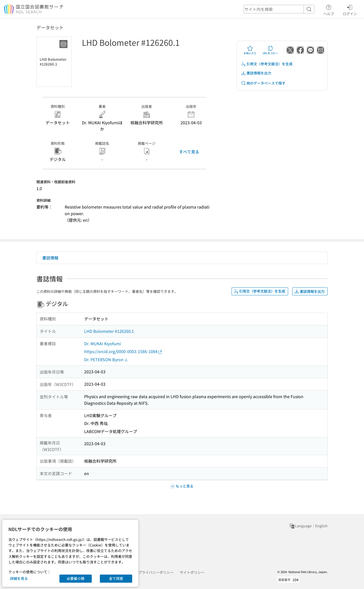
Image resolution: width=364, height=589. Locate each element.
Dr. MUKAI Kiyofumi (103, 343)
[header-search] (279, 9)
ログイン (350, 9)
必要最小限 (76, 578)
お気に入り (250, 50)
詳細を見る (19, 578)
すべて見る (189, 152)
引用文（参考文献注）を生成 (267, 64)
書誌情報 (50, 258)
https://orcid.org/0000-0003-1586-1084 (123, 351)
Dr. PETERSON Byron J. (106, 359)
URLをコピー (270, 50)
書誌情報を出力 (256, 73)
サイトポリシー (192, 572)
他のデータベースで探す (263, 83)
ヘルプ (329, 9)
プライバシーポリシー (156, 572)
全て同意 (116, 578)
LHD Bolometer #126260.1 (109, 331)
